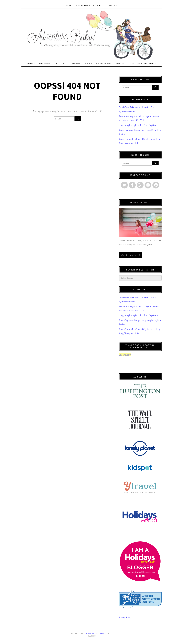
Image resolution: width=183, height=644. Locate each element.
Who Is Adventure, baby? (90, 5)
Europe (76, 64)
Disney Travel (104, 64)
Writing (120, 64)
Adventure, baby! (96, 633)
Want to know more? (130, 255)
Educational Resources (143, 64)
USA (57, 64)
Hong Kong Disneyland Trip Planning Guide (138, 125)
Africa (88, 64)
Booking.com (125, 355)
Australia (45, 64)
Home (69, 5)
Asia (66, 64)
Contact (113, 5)
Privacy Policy (125, 617)
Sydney (31, 64)
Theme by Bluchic (92, 636)
